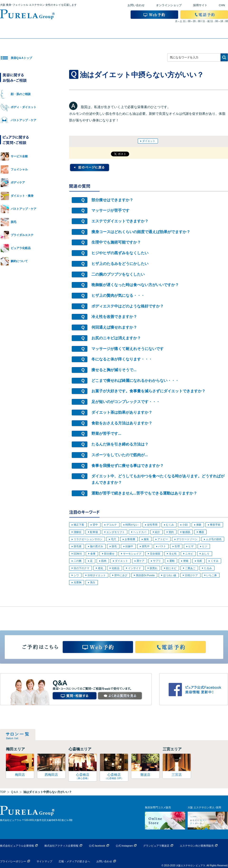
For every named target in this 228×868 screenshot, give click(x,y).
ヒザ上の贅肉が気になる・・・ (118, 295)
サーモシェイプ (132, 554)
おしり (206, 554)
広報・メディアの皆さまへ (74, 861)
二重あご (190, 568)
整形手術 (215, 525)
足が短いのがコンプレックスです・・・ (126, 402)
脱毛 (114, 546)
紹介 (157, 532)
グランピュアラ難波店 (156, 846)
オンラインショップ (169, 5)
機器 (201, 532)
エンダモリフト (116, 532)
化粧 (199, 561)
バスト (162, 546)
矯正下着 (79, 525)
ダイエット (149, 141)
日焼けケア (191, 575)
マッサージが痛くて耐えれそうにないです (128, 349)
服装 (146, 539)
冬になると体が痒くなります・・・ (122, 359)
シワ (76, 575)
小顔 (185, 525)
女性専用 (152, 525)
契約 (171, 532)
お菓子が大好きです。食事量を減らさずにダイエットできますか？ (148, 391)
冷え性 (173, 554)
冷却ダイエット (97, 575)
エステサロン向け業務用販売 (197, 846)
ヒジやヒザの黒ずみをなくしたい (120, 253)
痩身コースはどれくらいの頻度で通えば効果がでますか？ (141, 232)
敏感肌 (186, 532)
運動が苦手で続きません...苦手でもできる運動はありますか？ (144, 493)
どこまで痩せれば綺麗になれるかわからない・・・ (135, 381)
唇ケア (140, 561)
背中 (95, 525)
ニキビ (189, 554)
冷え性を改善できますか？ (114, 317)
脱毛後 (78, 546)
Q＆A (14, 792)
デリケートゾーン (187, 539)
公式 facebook (97, 846)
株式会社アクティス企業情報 (61, 846)
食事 (93, 554)
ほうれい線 (170, 575)
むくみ (170, 525)
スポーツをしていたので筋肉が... (120, 455)
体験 (199, 525)
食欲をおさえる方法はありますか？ (122, 423)
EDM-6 (78, 554)
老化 (100, 568)
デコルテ (112, 525)
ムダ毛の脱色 (214, 539)
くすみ (215, 561)
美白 (93, 582)
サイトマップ (44, 861)
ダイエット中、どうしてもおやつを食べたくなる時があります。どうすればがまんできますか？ (158, 479)
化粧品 (116, 568)
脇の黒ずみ (97, 546)
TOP (3, 792)
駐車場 (94, 532)
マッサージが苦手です (110, 210)
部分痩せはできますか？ (112, 200)
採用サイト (200, 5)
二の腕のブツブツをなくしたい (118, 274)
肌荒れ (154, 568)
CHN (222, 5)
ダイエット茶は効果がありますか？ (122, 412)
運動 (172, 561)
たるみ (208, 568)
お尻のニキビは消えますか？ (116, 338)
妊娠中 (129, 546)
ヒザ (191, 546)
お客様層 (130, 539)
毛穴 (114, 539)
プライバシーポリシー (13, 861)
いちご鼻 (212, 575)
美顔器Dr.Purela (145, 575)
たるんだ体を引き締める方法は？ (120, 444)
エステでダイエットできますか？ (120, 221)
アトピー (163, 539)
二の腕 (78, 561)
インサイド (135, 568)
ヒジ (205, 546)
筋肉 (104, 561)
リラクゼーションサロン (88, 539)
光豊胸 (78, 582)
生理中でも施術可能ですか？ (116, 242)
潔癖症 (78, 532)
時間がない (132, 525)
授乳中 (146, 546)
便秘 (186, 561)
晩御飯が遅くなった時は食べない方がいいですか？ (135, 285)
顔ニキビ (171, 568)
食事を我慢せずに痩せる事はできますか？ (128, 466)
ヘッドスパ (140, 532)
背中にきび (121, 575)
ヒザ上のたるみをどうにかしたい (120, 264)
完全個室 (155, 554)
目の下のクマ (81, 568)
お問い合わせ (136, 5)
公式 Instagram (124, 846)
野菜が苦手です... (106, 434)
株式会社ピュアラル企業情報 (17, 846)
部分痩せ (109, 554)
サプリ (157, 561)
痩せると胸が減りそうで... (114, 370)
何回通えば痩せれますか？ (114, 327)
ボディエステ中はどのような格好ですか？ (128, 306)
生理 (177, 546)
